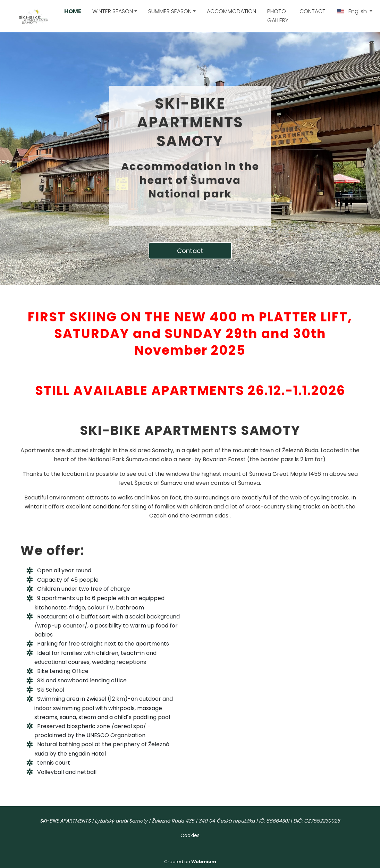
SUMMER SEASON (170, 11)
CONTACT (313, 11)
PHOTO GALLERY (278, 16)
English (352, 11)
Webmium (204, 862)
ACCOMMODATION (231, 11)
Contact (190, 251)
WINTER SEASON (113, 11)
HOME (73, 11)
